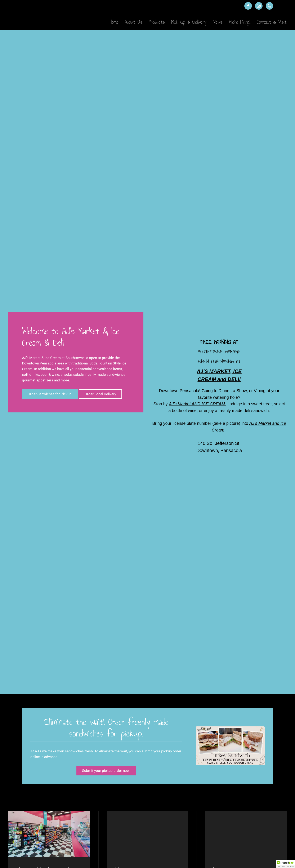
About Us (134, 22)
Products (157, 22)
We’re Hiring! (240, 22)
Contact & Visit (272, 22)
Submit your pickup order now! (106, 771)
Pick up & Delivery (189, 22)
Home (114, 22)
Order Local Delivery (100, 394)
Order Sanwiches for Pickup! (50, 394)
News (218, 22)
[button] (285, 864)
